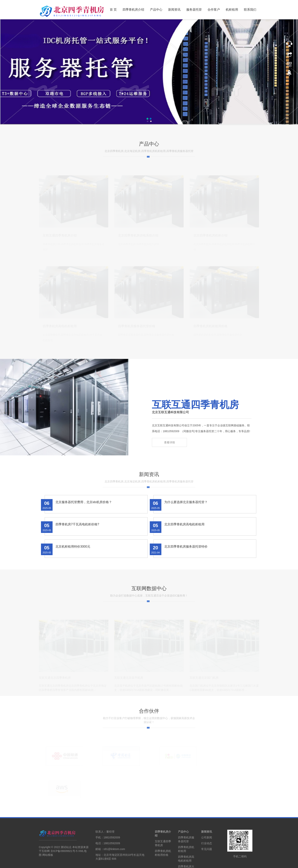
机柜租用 (232, 10)
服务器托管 (194, 10)
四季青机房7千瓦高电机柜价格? (77, 533)
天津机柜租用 (141, 862)
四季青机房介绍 (133, 10)
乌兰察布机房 (217, 862)
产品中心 (156, 10)
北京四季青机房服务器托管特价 (186, 556)
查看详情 (169, 452)
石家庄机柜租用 (180, 862)
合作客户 (214, 10)
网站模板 (48, 830)
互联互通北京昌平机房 (129, 686)
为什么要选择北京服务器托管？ (186, 511)
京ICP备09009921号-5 (64, 826)
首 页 (113, 10)
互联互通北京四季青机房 (55, 686)
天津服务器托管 (122, 862)
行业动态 (207, 818)
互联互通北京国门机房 (204, 686)
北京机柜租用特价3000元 (73, 556)
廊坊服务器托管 (160, 862)
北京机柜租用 (103, 862)
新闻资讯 (174, 10)
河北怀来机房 (199, 862)
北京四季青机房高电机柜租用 (184, 533)
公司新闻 (207, 812)
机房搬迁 (232, 862)
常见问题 (207, 824)
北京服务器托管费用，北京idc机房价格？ (84, 511)
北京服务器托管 (84, 862)
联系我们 (250, 10)
